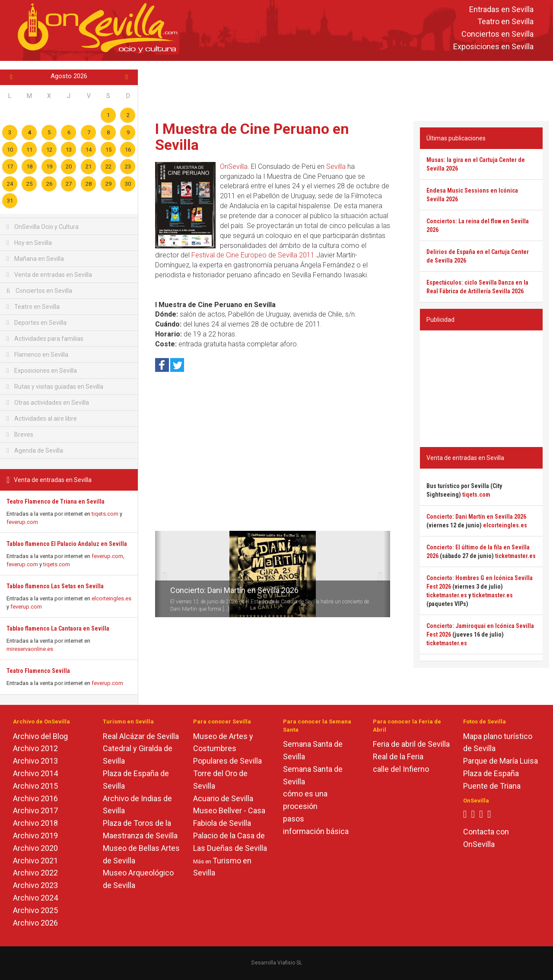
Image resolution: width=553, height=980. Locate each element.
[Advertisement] (346, 89)
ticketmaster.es (515, 556)
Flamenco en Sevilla (37, 355)
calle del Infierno (401, 769)
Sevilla (336, 167)
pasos (294, 819)
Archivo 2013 (35, 761)
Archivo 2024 (35, 898)
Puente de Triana (492, 786)
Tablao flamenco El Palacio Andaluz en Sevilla (67, 544)
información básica (316, 831)
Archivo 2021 (35, 861)
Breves (20, 434)
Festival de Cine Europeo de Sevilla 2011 (253, 255)
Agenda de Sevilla (35, 450)
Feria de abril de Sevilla (411, 744)
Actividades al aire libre (42, 419)
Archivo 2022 (35, 873)
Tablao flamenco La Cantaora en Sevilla (58, 628)
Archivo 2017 (35, 810)
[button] (158, 574)
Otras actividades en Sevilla (48, 403)
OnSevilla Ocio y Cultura (43, 227)
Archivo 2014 (35, 773)
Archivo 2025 (35, 910)
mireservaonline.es (30, 649)
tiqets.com (105, 514)
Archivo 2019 (35, 836)
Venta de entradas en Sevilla (49, 275)
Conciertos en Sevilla (497, 34)
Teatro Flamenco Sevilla (38, 671)
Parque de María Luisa (501, 761)
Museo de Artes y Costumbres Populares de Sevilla (227, 749)
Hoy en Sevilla (29, 243)
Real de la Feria (398, 756)
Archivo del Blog (40, 736)
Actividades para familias (45, 339)
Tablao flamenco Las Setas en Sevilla (55, 586)
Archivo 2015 (35, 786)
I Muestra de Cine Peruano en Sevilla (252, 137)
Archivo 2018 (35, 823)
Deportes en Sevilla (37, 323)
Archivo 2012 (35, 748)
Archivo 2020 (35, 848)
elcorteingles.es (111, 598)
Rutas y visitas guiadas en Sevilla (55, 387)
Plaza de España (491, 773)
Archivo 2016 (35, 798)
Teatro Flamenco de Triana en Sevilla (56, 501)
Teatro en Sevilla (505, 22)
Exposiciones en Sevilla (493, 46)
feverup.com (22, 522)
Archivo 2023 (35, 885)
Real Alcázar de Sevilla (141, 736)
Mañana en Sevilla (35, 259)
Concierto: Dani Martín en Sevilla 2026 (234, 590)
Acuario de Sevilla (223, 798)
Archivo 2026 (35, 923)
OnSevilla (234, 167)
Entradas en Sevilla (501, 9)
